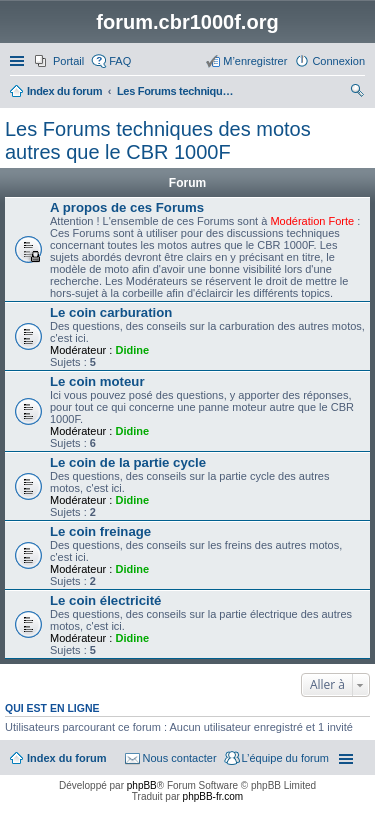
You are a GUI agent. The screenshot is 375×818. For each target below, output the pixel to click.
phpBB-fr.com (213, 796)
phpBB (142, 785)
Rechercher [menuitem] (357, 93)
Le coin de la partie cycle (128, 462)
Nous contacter (180, 758)
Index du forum (66, 758)
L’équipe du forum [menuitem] (285, 758)
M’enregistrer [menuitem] (255, 61)
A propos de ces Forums (127, 207)
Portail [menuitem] (68, 61)
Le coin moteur (97, 381)
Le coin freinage (100, 531)
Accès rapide (19, 61)
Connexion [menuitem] (338, 61)
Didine (132, 350)
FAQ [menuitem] (120, 61)
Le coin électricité (105, 600)
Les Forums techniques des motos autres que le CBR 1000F (158, 140)
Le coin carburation (111, 312)
